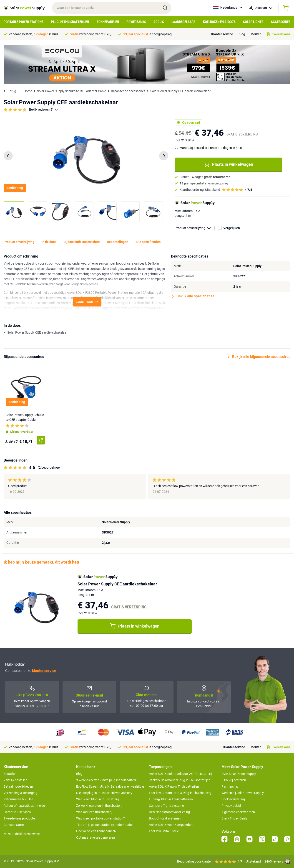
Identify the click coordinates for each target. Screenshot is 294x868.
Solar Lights (253, 22)
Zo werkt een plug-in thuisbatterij (99, 806)
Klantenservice (222, 34)
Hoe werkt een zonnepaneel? (96, 831)
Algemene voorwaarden (238, 812)
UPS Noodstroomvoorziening (169, 812)
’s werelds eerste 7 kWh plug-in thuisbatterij (106, 780)
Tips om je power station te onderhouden (105, 825)
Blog (242, 34)
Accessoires (281, 22)
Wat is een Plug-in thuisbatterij (97, 799)
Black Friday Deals (234, 818)
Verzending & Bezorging (20, 793)
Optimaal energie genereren (95, 837)
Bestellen (10, 774)
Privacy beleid (231, 806)
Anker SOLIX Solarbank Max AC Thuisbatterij (180, 774)
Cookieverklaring (233, 799)
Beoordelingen (118, 242)
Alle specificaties (148, 242)
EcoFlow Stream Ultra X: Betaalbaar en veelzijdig (110, 786)
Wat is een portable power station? (101, 818)
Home (28, 91)
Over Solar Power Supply (239, 774)
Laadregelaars (183, 22)
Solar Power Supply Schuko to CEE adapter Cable (72, 91)
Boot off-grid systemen (165, 818)
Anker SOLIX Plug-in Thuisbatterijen (174, 786)
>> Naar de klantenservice (22, 834)
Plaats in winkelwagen (228, 164)
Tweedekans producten (20, 818)
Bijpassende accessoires (128, 91)
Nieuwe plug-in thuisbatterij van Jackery (104, 793)
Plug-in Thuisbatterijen (70, 22)
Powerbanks (136, 22)
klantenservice (44, 671)
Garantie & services (17, 812)
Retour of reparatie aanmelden (25, 806)
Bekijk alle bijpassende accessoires (259, 357)
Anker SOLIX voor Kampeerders (171, 825)
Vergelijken (232, 228)
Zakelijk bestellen (15, 780)
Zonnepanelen (108, 22)
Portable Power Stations (24, 22)
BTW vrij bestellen (234, 780)
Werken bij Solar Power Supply (243, 793)
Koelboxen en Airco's (219, 22)
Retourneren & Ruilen (18, 799)
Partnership (230, 786)
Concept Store (14, 825)
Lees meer (87, 302)
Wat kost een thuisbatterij (94, 812)
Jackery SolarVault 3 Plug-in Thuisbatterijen (180, 780)
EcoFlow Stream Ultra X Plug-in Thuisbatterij (180, 793)
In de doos (49, 242)
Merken (256, 34)
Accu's (159, 22)
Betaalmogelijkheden (18, 786)
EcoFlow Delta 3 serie (164, 831)
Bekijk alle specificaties (193, 296)
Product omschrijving (195, 228)
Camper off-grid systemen (167, 806)
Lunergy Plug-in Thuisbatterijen (171, 799)
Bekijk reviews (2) (44, 110)
